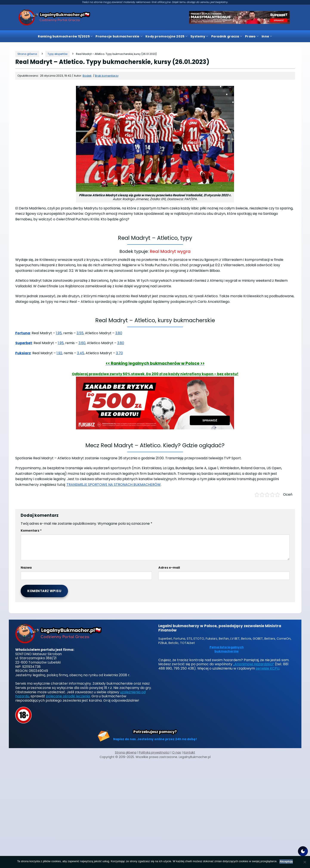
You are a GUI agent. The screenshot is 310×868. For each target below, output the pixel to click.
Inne (267, 36)
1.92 (59, 353)
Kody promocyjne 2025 (166, 36)
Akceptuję (286, 861)
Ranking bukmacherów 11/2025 (65, 36)
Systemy (199, 36)
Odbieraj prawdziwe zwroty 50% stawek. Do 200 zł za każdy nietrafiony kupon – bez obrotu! (155, 374)
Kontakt (189, 752)
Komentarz (31, 531)
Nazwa (26, 568)
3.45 (81, 353)
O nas (177, 752)
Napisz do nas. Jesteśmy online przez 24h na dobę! (155, 739)
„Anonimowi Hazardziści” (254, 664)
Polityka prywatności (154, 752)
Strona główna (126, 752)
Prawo (252, 36)
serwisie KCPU (268, 668)
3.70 (119, 353)
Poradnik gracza (227, 36)
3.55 (80, 333)
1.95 (59, 333)
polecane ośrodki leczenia (68, 696)
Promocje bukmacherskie (119, 36)
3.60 (82, 343)
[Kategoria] (58, 54)
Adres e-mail (169, 568)
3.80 (119, 333)
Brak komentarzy (107, 76)
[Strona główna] (27, 54)
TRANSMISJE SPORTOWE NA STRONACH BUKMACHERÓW (114, 485)
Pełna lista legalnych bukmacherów (227, 649)
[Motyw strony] (303, 851)
